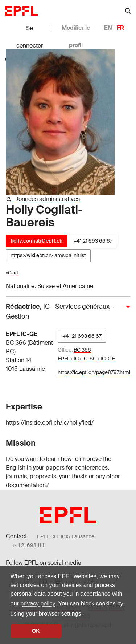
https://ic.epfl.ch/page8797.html (94, 372)
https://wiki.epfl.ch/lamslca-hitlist (48, 255)
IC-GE (108, 359)
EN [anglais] (108, 28)
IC (76, 359)
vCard (12, 273)
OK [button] (36, 631)
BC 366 (82, 350)
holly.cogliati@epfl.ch (36, 241)
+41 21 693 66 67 (93, 241)
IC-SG (90, 359)
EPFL (64, 359)
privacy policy (38, 604)
